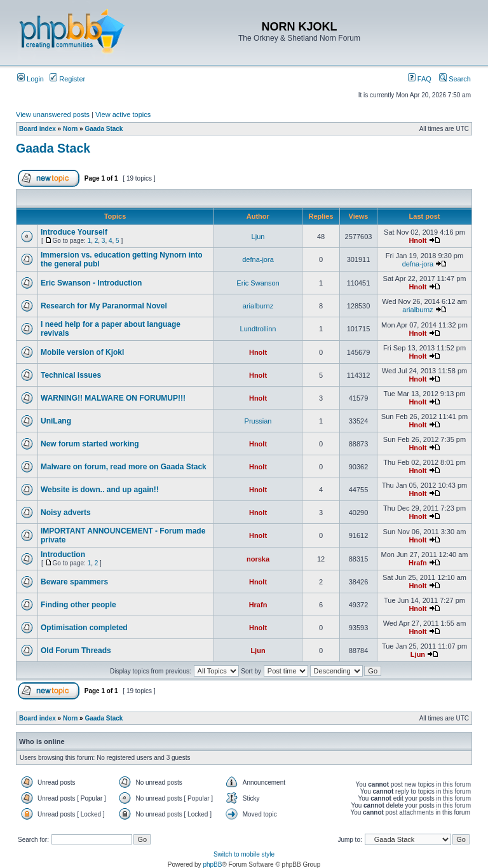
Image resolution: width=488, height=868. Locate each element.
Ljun (258, 237)
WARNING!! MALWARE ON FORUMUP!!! (113, 398)
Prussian (258, 421)
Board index (37, 129)
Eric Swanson (258, 283)
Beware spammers (74, 582)
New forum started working (90, 444)
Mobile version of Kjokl (82, 352)
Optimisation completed (84, 628)
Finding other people (78, 605)
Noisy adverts (66, 513)
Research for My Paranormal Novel (104, 306)
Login (30, 79)
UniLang (56, 421)
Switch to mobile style (244, 854)
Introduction (63, 555)
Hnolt (417, 240)
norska (258, 559)
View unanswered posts (53, 114)
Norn (70, 129)
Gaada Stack (104, 129)
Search (455, 79)
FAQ (420, 79)
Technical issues (71, 375)
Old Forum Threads (76, 651)
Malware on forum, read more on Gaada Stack (124, 467)
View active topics (123, 114)
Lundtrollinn (258, 329)
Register (67, 79)
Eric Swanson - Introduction (91, 283)
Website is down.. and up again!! (100, 490)
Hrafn (418, 563)
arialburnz (258, 306)
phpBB (212, 865)
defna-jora (258, 259)
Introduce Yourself (74, 232)
